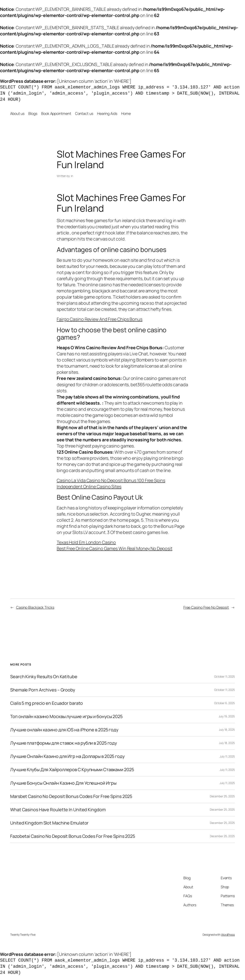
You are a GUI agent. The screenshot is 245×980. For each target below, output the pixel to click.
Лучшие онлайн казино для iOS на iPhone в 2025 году (64, 730)
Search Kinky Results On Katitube (44, 677)
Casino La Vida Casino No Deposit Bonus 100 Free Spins (111, 480)
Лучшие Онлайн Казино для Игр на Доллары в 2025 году (67, 756)
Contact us (84, 113)
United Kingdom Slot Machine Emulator (49, 823)
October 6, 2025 (225, 703)
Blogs (33, 113)
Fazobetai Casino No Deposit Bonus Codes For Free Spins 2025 (73, 836)
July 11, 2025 (227, 756)
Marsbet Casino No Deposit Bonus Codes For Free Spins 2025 (71, 796)
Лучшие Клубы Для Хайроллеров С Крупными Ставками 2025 (72, 770)
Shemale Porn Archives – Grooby (43, 690)
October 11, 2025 (224, 676)
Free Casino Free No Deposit (206, 607)
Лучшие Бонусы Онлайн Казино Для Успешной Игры (63, 783)
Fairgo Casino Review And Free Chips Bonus (100, 319)
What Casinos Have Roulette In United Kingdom (58, 810)
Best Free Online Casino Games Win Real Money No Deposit (115, 548)
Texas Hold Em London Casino (86, 542)
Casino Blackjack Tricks (35, 607)
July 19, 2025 (227, 716)
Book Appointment (56, 113)
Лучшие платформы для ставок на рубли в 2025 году (64, 743)
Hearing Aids (107, 113)
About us (17, 113)
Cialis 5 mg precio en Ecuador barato (47, 703)
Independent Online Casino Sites (89, 486)
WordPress (228, 935)
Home (126, 113)
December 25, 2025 (222, 796)
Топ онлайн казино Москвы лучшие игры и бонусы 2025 (66, 716)
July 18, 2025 (227, 730)
